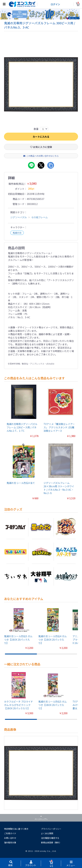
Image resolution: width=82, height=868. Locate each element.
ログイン (55, 4)
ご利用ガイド (10, 834)
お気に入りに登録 (41, 147)
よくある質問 (47, 834)
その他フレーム (39, 218)
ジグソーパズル (19, 218)
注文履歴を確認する (50, 838)
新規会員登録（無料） (51, 843)
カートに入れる (41, 137)
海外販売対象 (10, 843)
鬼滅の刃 (17, 233)
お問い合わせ (10, 838)
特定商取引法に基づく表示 (16, 829)
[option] (41, 85)
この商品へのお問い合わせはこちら (41, 156)
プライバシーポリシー (51, 829)
